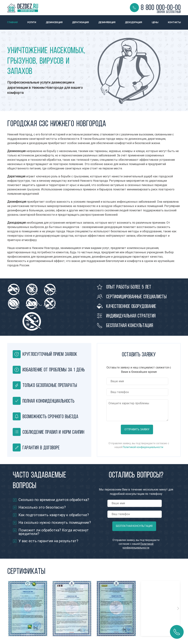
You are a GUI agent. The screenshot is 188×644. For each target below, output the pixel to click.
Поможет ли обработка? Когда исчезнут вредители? (54, 532)
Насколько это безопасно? (42, 507)
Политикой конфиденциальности (143, 447)
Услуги (32, 22)
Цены (155, 22)
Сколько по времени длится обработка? (54, 500)
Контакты (174, 22)
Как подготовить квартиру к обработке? (54, 515)
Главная (12, 22)
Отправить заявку (137, 429)
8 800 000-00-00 (161, 7)
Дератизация (80, 22)
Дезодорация (133, 22)
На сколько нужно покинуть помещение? (55, 523)
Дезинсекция (54, 22)
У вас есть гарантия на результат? (48, 541)
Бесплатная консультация (134, 526)
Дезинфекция (107, 22)
